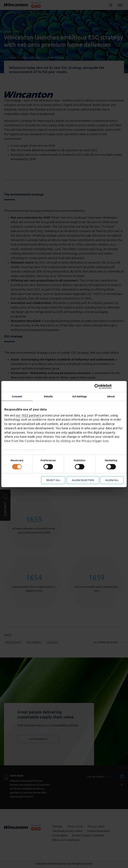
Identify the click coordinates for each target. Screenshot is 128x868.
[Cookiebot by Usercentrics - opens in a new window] (109, 386)
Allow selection (83, 480)
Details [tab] (48, 396)
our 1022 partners (28, 415)
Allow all (112, 480)
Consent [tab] (17, 396)
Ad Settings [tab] (80, 396)
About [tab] (111, 396)
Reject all (53, 480)
